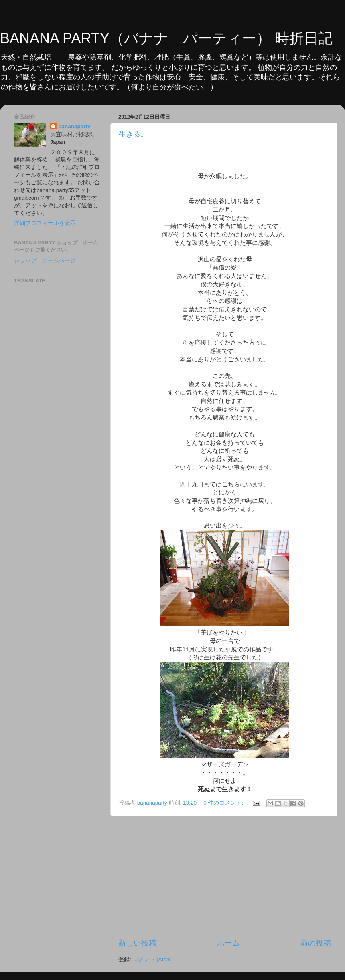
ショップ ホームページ (45, 261)
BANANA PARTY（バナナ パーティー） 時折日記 (166, 38)
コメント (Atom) (153, 959)
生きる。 (133, 134)
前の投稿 (316, 943)
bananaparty (74, 126)
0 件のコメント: (224, 803)
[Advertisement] (225, 877)
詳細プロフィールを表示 (45, 223)
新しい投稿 (137, 943)
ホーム (228, 943)
